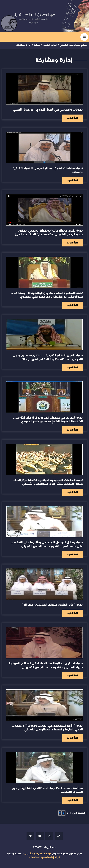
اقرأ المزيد (73, 118)
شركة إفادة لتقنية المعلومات (45, 857)
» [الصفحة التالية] (60, 813)
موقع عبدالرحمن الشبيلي (38, 854)
